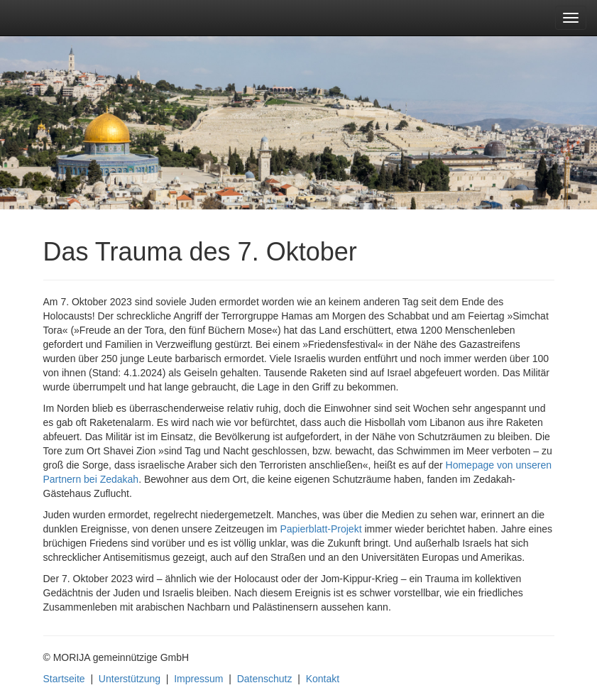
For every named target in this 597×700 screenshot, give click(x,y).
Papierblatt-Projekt (321, 529)
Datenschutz (265, 679)
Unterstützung (130, 679)
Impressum (198, 679)
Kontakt (323, 679)
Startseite (64, 679)
